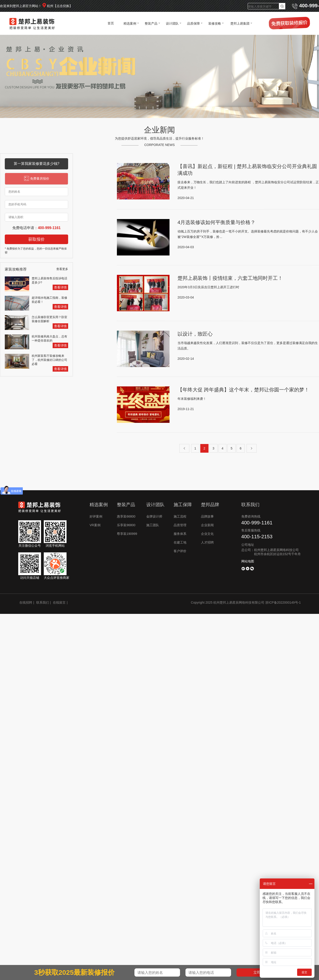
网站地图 (248, 561)
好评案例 (96, 516)
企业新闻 (207, 525)
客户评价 (180, 551)
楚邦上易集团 (240, 23)
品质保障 (193, 23)
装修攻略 (215, 23)
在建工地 (180, 542)
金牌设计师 (154, 516)
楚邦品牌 (210, 505)
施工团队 (153, 525)
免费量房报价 (37, 179)
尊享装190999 (127, 534)
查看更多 (62, 269)
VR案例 (95, 525)
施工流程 (180, 516)
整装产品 (151, 23)
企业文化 (207, 534)
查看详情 (60, 287)
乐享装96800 (126, 525)
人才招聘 (207, 542)
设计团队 (172, 23)
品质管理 (180, 525)
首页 (111, 23)
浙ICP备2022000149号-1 (283, 602)
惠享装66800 (126, 516)
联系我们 (43, 602)
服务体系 (180, 534)
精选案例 (130, 23)
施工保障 (183, 505)
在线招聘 (26, 602)
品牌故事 (207, 516)
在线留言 (59, 602)
